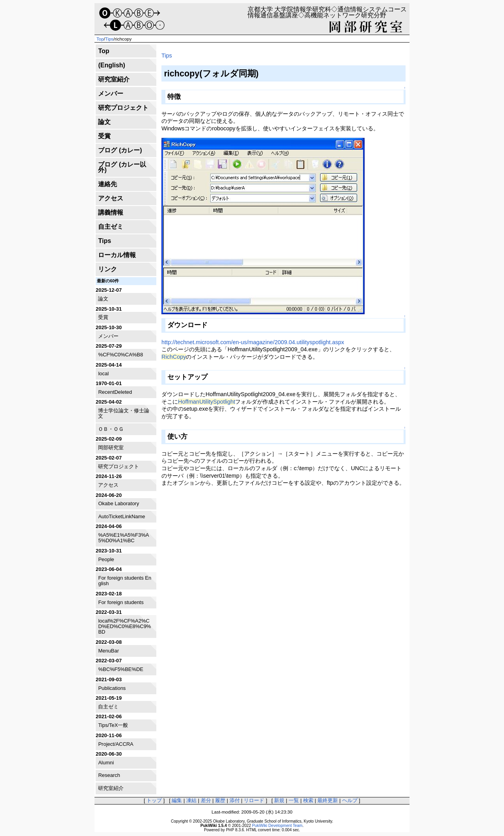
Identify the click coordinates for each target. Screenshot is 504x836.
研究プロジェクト (123, 108)
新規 (279, 800)
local (103, 374)
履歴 (220, 800)
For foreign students (121, 602)
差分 (206, 800)
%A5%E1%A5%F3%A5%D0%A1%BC (123, 538)
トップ (154, 800)
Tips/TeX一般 (113, 725)
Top (100, 39)
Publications (112, 688)
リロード (254, 800)
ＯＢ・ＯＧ (111, 429)
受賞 (104, 136)
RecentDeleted (115, 392)
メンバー (111, 94)
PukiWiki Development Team (277, 826)
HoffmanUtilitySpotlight (207, 402)
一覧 (294, 800)
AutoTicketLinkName (121, 516)
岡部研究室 (111, 448)
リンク (107, 269)
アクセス (111, 198)
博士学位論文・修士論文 (124, 413)
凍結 (191, 800)
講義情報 (111, 212)
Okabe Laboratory (119, 503)
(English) (111, 65)
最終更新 (328, 800)
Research (109, 775)
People (106, 559)
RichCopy (174, 357)
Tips (109, 39)
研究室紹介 (114, 79)
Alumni (106, 763)
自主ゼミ (111, 227)
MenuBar (108, 651)
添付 (235, 800)
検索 (308, 800)
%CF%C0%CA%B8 (120, 355)
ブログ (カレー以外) (122, 167)
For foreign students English (125, 581)
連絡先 (107, 184)
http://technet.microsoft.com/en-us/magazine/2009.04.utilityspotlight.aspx (253, 342)
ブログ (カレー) (120, 150)
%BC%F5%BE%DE (120, 669)
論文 (104, 122)
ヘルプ (350, 800)
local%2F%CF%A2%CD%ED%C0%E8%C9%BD (124, 627)
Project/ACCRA (116, 744)
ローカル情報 (117, 255)
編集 (177, 800)
